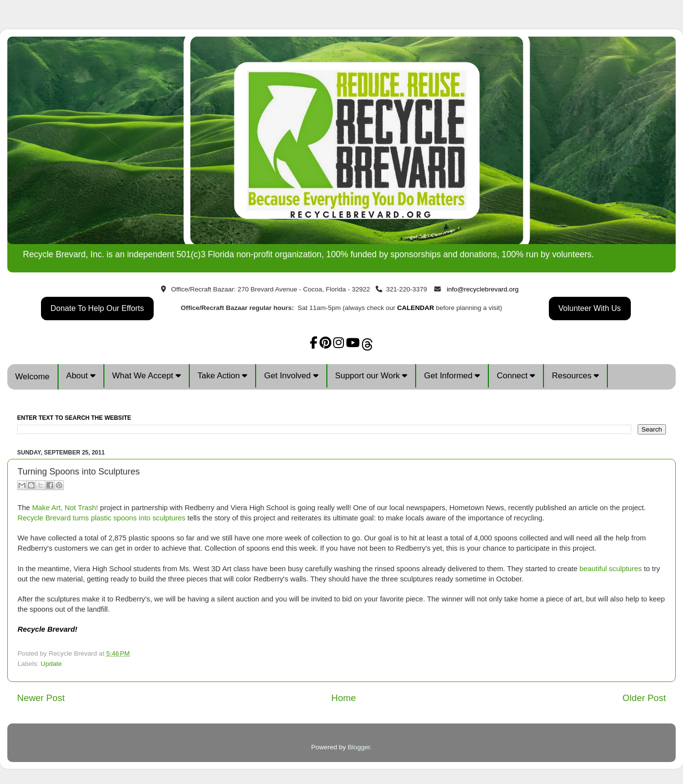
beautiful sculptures (611, 569)
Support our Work (372, 376)
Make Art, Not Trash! (65, 508)
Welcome (32, 377)
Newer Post (41, 698)
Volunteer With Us (590, 308)
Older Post (644, 698)
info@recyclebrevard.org (483, 289)
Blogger (359, 747)
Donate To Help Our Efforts (98, 308)
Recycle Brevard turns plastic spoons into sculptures (101, 518)
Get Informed (452, 376)
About (81, 376)
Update (51, 664)
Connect (516, 376)
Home (343, 698)
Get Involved (291, 376)
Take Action (223, 376)
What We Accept (147, 376)
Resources (575, 376)
